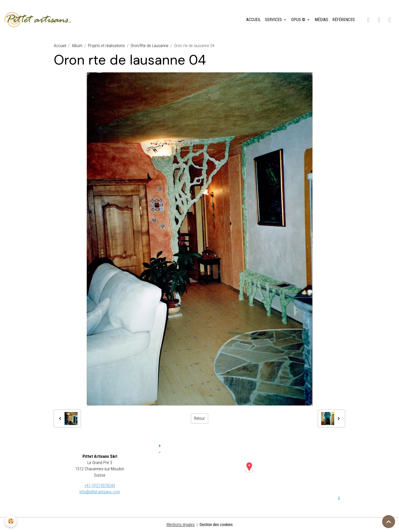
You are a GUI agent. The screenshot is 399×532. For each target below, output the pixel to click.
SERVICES (274, 20)
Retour (199, 418)
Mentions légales (180, 525)
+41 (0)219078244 (100, 486)
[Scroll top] (389, 522)
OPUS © (299, 20)
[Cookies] (11, 521)
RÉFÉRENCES (344, 20)
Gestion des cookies (216, 525)
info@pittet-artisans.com (100, 492)
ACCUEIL (254, 20)
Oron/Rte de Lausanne (150, 46)
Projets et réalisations (106, 46)
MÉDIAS (321, 20)
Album (77, 46)
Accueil (60, 46)
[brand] (39, 20)
